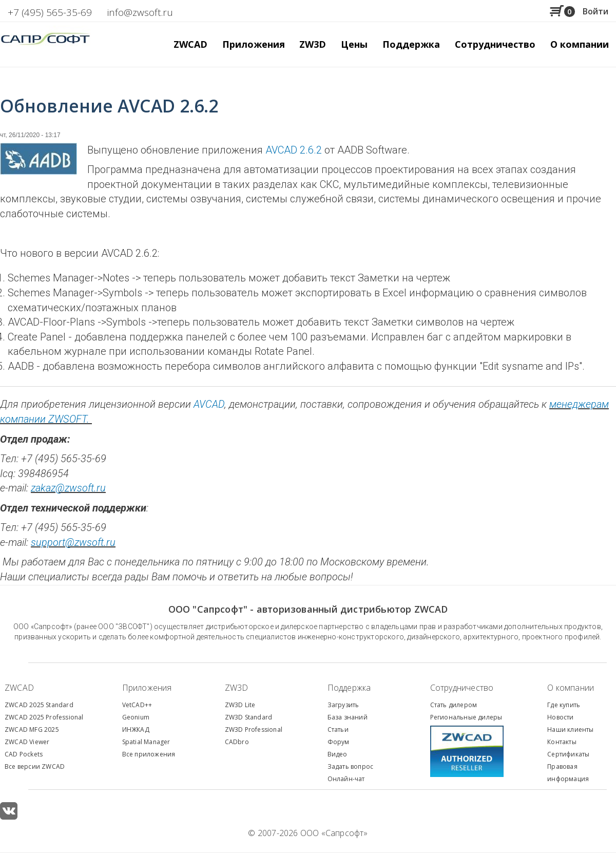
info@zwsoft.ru (140, 12)
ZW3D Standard (249, 717)
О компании (571, 688)
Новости (560, 717)
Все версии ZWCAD (35, 766)
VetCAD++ (137, 705)
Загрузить (343, 705)
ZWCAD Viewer (27, 742)
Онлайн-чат (346, 779)
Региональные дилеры (466, 717)
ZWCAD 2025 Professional (44, 717)
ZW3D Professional (254, 729)
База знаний (348, 717)
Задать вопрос (351, 766)
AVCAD (209, 404)
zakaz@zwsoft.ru (68, 488)
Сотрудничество (495, 44)
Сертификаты (568, 754)
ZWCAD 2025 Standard (39, 705)
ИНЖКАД (136, 729)
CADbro (237, 742)
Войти (595, 11)
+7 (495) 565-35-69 (50, 12)
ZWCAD (19, 688)
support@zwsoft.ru (73, 542)
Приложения (147, 688)
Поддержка (349, 688)
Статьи (338, 729)
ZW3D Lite (240, 705)
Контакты (562, 742)
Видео (338, 754)
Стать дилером (454, 705)
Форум (339, 742)
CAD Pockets (24, 754)
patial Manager (148, 742)
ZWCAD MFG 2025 (32, 729)
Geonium (136, 717)
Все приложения (149, 754)
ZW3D (237, 688)
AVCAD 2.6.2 (294, 150)
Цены (354, 44)
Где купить (564, 705)
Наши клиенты (570, 729)
